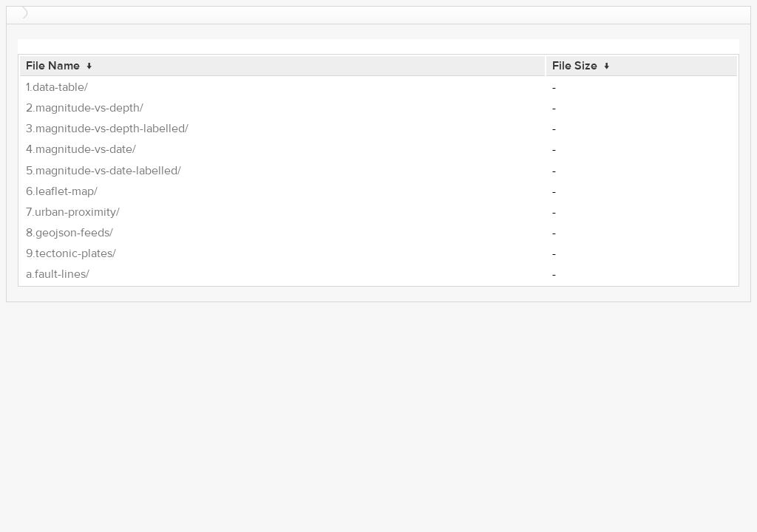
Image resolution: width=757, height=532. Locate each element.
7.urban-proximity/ (73, 212)
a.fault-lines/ (58, 274)
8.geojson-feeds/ (69, 233)
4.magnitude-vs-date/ (81, 149)
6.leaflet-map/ (62, 191)
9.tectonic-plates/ (71, 253)
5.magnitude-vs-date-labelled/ (103, 171)
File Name (53, 66)
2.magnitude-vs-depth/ (85, 108)
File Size (575, 66)
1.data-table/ (57, 87)
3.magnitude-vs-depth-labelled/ (107, 129)
